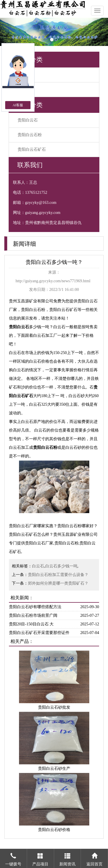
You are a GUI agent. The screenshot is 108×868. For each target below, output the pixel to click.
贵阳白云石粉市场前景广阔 (33, 615)
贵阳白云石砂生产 (54, 769)
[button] (8, 32)
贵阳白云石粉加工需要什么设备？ (58, 575)
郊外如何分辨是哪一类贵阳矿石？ (58, 583)
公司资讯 (26, 75)
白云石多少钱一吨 (61, 566)
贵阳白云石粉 (30, 135)
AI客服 (18, 105)
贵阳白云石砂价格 (54, 830)
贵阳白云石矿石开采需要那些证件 (39, 633)
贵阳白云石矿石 (32, 149)
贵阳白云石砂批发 (54, 707)
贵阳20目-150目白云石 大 (31, 624)
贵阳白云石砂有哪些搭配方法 (35, 607)
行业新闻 (26, 89)
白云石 (38, 566)
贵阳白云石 (28, 120)
